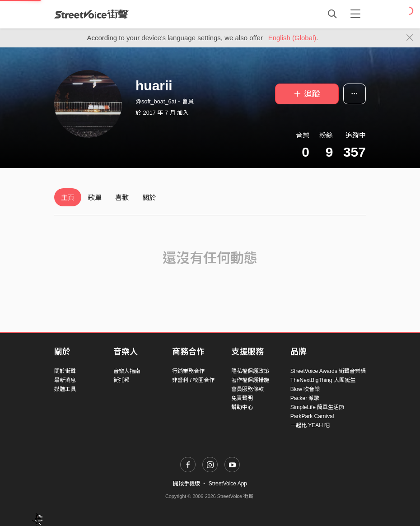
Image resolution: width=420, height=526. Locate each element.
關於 (149, 198)
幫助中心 (242, 407)
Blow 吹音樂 (305, 389)
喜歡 (122, 198)
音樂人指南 (127, 371)
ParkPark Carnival (312, 416)
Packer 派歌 (305, 398)
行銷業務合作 (188, 371)
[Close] (410, 38)
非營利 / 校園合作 (193, 380)
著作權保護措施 (250, 380)
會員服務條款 (247, 389)
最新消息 (65, 380)
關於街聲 (65, 371)
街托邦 (121, 380)
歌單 (95, 198)
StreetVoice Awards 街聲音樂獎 (328, 371)
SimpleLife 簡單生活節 (317, 407)
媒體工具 (65, 389)
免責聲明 (242, 398)
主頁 (68, 198)
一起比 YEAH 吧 (310, 425)
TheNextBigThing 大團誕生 (323, 380)
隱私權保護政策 (250, 371)
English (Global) (292, 38)
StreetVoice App (228, 484)
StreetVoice (91, 14)
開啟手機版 (187, 484)
